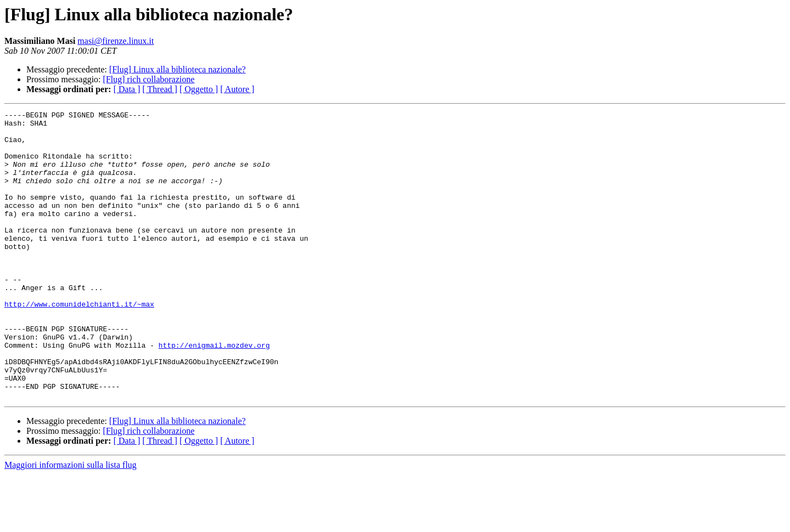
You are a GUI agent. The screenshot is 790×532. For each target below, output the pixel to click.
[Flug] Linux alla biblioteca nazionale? (177, 69)
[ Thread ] (160, 89)
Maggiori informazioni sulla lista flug (70, 522)
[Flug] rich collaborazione (149, 79)
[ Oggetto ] (199, 89)
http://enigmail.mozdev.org (214, 393)
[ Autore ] (237, 89)
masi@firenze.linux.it (115, 41)
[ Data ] (127, 89)
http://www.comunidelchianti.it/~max (79, 343)
